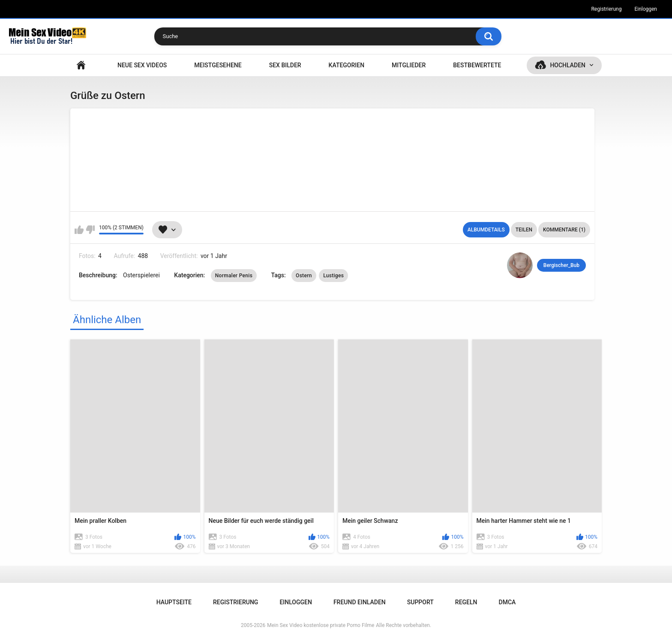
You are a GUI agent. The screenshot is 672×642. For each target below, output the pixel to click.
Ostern (304, 276)
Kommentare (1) (564, 230)
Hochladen (568, 65)
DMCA (507, 602)
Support (420, 602)
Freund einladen (360, 602)
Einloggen (646, 9)
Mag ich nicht (90, 230)
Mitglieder (409, 65)
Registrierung (606, 9)
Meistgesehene (218, 65)
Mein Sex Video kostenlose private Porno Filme (321, 625)
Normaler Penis (234, 276)
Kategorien (347, 65)
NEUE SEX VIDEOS (142, 65)
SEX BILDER (285, 65)
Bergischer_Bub (561, 265)
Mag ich (79, 230)
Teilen (524, 230)
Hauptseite (81, 65)
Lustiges (333, 276)
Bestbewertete (477, 65)
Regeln (466, 602)
